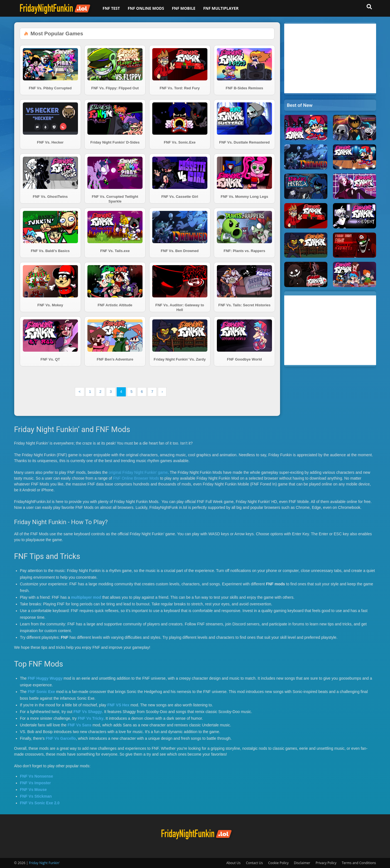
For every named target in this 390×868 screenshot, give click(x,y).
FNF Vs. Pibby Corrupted (50, 88)
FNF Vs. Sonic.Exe (180, 142)
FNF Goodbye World (244, 359)
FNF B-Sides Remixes (244, 88)
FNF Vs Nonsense (37, 776)
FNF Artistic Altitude (115, 305)
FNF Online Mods (146, 8)
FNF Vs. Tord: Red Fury (180, 88)
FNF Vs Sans (80, 725)
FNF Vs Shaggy (88, 712)
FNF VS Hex (118, 705)
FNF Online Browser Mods (136, 478)
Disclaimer (302, 863)
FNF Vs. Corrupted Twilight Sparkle (115, 199)
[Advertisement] (330, 58)
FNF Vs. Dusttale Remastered (244, 142)
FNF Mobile (184, 8)
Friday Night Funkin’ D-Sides (115, 142)
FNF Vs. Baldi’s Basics (50, 251)
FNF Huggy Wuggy (45, 678)
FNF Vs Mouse (33, 790)
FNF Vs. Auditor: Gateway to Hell (180, 307)
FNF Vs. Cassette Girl (180, 197)
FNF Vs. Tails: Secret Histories (244, 305)
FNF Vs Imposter (35, 783)
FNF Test (111, 8)
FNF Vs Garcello (61, 738)
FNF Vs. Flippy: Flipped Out (115, 88)
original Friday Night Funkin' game (138, 472)
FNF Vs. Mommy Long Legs (244, 197)
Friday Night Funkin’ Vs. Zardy (180, 359)
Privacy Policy (326, 863)
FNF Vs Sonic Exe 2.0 (40, 803)
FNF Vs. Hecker (50, 142)
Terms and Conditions (359, 863)
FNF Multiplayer (221, 8)
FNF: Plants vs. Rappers (244, 251)
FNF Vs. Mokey (50, 305)
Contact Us (254, 863)
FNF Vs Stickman (36, 796)
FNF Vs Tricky (91, 718)
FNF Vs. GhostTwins (50, 197)
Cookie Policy (278, 863)
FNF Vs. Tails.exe (115, 251)
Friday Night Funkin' (44, 863)
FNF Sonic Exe (41, 692)
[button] (369, 7)
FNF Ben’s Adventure (115, 359)
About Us (233, 863)
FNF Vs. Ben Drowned (180, 251)
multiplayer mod (86, 597)
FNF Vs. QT (50, 359)
